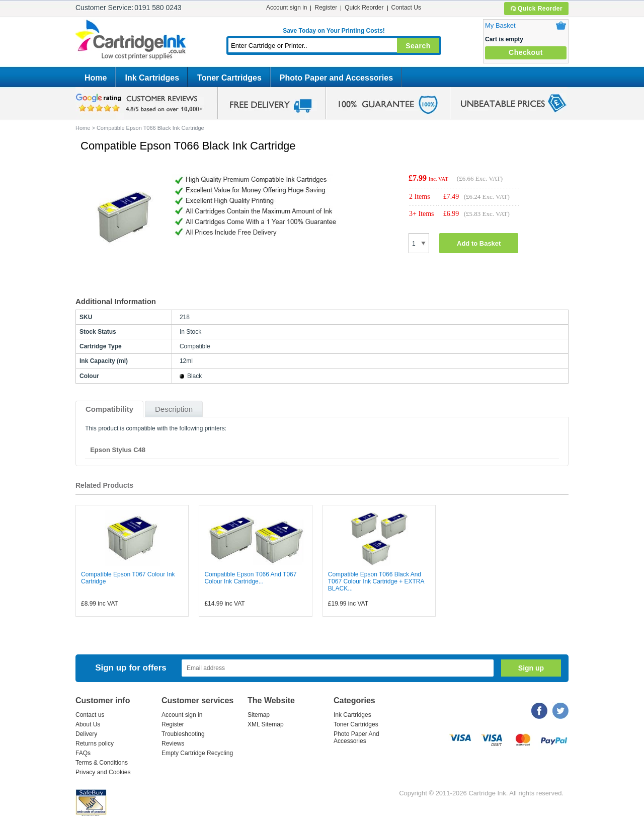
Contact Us (406, 8)
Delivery (86, 734)
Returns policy (95, 744)
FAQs (83, 753)
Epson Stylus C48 (118, 450)
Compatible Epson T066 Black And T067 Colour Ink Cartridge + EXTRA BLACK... (376, 581)
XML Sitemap (266, 724)
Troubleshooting (183, 734)
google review (141, 103)
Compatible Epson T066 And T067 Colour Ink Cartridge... (250, 578)
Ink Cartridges (152, 78)
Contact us (90, 715)
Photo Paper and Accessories (336, 78)
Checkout (526, 52)
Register (326, 8)
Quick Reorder (536, 9)
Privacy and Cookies (103, 772)
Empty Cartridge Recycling (197, 753)
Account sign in (287, 8)
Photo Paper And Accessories (356, 737)
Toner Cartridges (229, 78)
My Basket (500, 25)
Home (96, 78)
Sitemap (259, 715)
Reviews (173, 744)
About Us (88, 724)
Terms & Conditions (102, 763)
